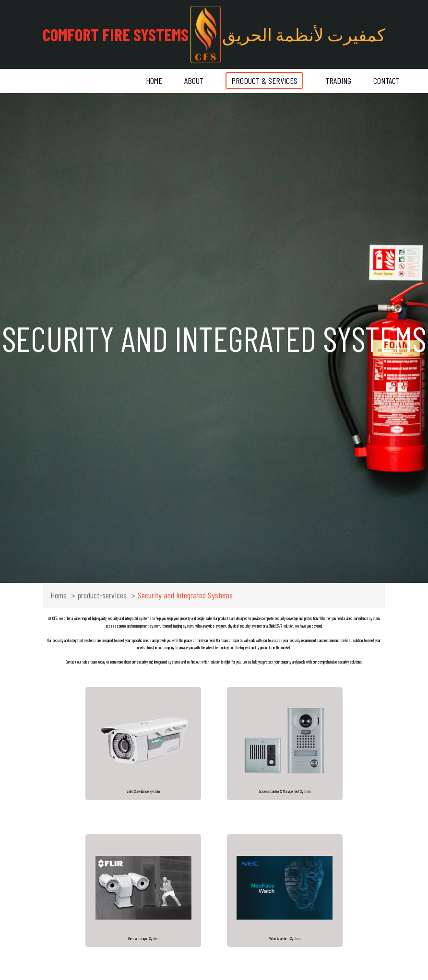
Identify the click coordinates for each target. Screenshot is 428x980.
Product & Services (264, 81)
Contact (386, 81)
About (194, 81)
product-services (102, 595)
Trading (338, 81)
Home (154, 81)
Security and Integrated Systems (185, 595)
